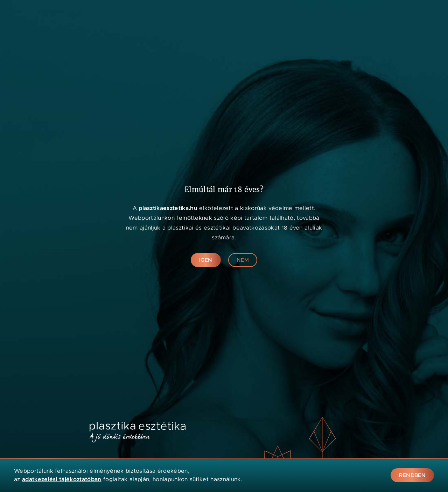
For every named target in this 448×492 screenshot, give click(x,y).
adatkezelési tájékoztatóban (62, 479)
